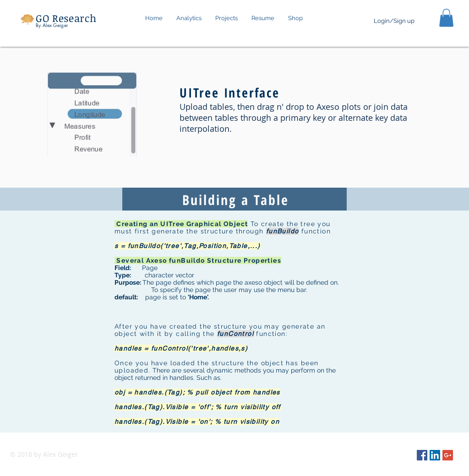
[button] (226, 18)
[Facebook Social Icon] (422, 455)
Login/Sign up (394, 21)
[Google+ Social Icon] (448, 455)
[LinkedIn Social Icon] (435, 455)
